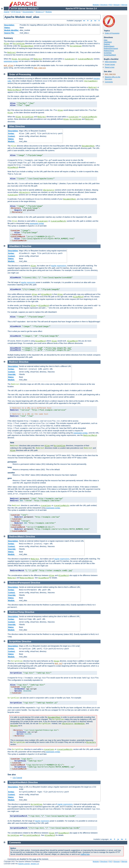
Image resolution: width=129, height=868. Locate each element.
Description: (9, 25)
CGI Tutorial (17, 778)
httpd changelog (111, 62)
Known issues (110, 64)
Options (14, 726)
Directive (20, 126)
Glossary (117, 5)
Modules (96, 5)
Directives (104, 5)
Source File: (9, 33)
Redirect (12, 53)
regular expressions (59, 266)
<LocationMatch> (85, 59)
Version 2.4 (40, 12)
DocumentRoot (27, 46)
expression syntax (11, 61)
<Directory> (49, 190)
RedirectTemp (109, 51)
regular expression (28, 282)
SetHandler (80, 724)
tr (99, 21)
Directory (91, 742)
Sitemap (124, 5)
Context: (12, 136)
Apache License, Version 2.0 (28, 864)
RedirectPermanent (111, 48)
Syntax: (11, 133)
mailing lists (85, 854)
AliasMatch (108, 42)
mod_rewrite (40, 68)
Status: (7, 28)
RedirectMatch (109, 46)
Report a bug (110, 67)
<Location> (70, 59)
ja (91, 21)
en (84, 21)
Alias (6, 44)
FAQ (110, 5)
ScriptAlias (19, 44)
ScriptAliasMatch (110, 55)
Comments (109, 82)
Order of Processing (112, 33)
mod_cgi (58, 663)
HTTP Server (16, 12)
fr (88, 21)
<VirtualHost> (91, 81)
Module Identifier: (12, 30)
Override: (12, 374)
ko (95, 21)
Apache (7, 12)
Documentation (28, 12)
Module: (11, 141)
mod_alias (9, 66)
